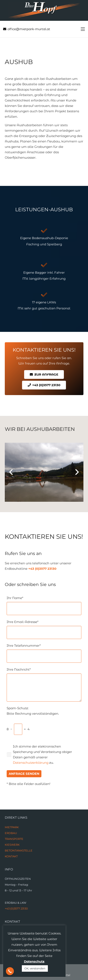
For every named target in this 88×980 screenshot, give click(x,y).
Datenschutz (34, 961)
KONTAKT (11, 856)
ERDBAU (11, 833)
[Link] (44, 10)
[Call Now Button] (10, 971)
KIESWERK (12, 845)
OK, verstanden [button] (35, 968)
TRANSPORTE (14, 839)
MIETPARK (12, 827)
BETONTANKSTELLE (19, 850)
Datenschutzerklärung (31, 763)
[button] (83, 29)
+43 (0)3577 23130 (42, 569)
